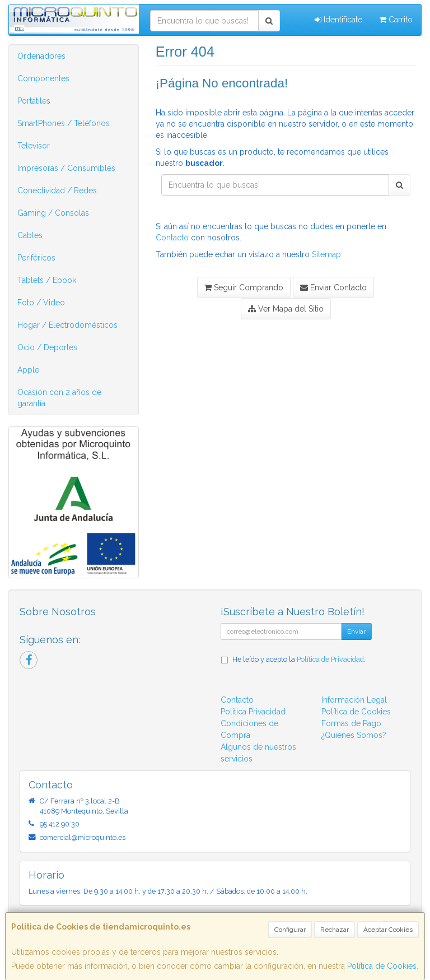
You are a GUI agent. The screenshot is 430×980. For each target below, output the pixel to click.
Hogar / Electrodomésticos (67, 325)
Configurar (290, 930)
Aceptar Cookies (388, 930)
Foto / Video (41, 303)
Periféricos (36, 258)
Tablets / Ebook (47, 280)
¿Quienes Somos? (354, 735)
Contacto (172, 238)
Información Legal (354, 700)
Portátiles (34, 101)
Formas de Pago (351, 723)
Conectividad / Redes (57, 191)
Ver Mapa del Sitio (286, 309)
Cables (30, 235)
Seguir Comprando (244, 287)
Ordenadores (41, 56)
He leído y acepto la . (299, 659)
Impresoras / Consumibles (66, 168)
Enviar (356, 631)
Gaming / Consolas (53, 213)
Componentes (43, 78)
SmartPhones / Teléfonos (64, 123)
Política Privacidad (253, 712)
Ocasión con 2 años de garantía (59, 398)
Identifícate (338, 20)
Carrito (396, 20)
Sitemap (326, 254)
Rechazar (335, 930)
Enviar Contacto (333, 287)
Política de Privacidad (330, 659)
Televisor (34, 146)
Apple (28, 370)
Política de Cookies (382, 966)
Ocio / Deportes (47, 347)
